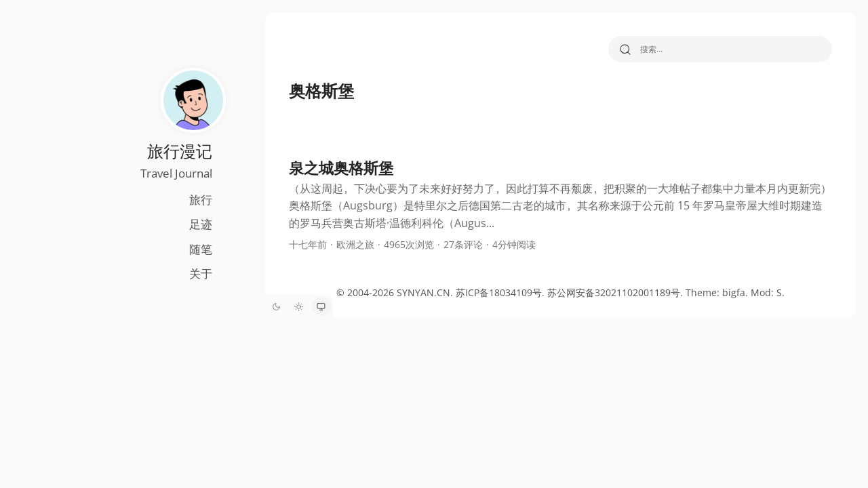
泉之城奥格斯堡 (307, 167)
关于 (165, 273)
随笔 (165, 249)
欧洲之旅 (321, 244)
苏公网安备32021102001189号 (596, 292)
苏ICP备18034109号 (481, 292)
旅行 (165, 200)
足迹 (165, 224)
